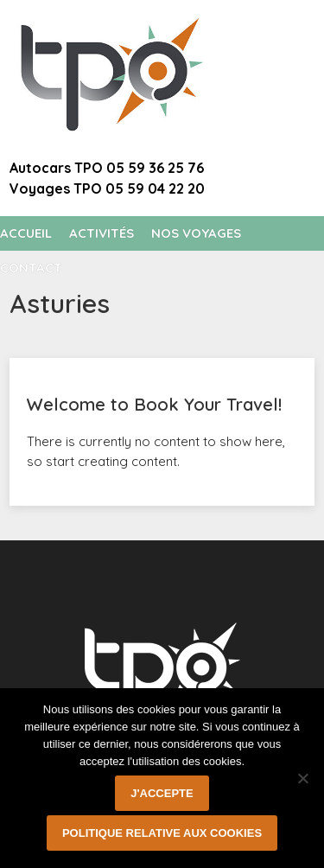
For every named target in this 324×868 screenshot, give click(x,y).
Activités (102, 233)
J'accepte (162, 793)
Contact (31, 268)
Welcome (247, 34)
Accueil (26, 233)
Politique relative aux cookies (162, 833)
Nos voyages (196, 233)
